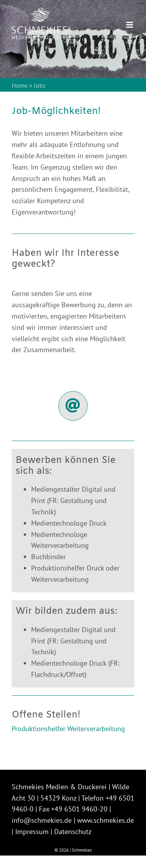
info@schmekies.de (42, 820)
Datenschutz (73, 832)
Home (20, 85)
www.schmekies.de (106, 820)
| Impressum (30, 832)
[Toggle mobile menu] (130, 25)
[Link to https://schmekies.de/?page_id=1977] (73, 406)
